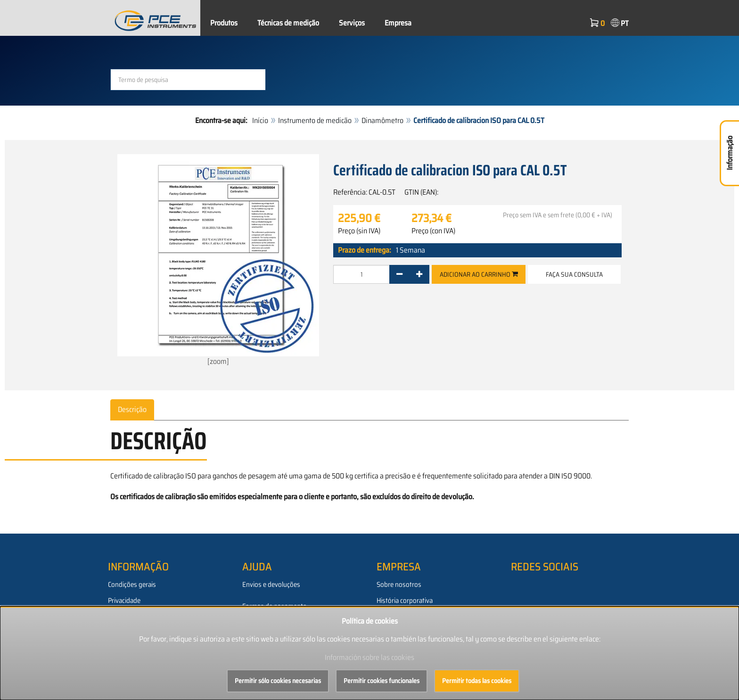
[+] (419, 274)
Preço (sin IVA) (359, 231)
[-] (399, 274)
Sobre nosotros (399, 585)
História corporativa (405, 601)
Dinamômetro (382, 120)
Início (260, 120)
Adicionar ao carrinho (479, 274)
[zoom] (218, 260)
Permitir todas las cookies (477, 681)
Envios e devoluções (271, 585)
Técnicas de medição (288, 23)
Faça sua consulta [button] (574, 274)
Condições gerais (132, 585)
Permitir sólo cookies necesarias (278, 681)
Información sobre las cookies (369, 657)
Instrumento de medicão (315, 120)
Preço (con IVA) (433, 231)
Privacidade (124, 601)
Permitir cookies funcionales (382, 681)
